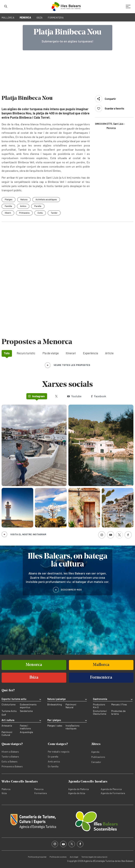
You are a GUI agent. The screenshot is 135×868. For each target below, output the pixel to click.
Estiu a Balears (9, 761)
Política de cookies (58, 857)
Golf (4, 715)
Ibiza (4, 793)
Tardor (54, 213)
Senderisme (26, 711)
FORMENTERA (56, 18)
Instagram (36, 396)
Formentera (41, 793)
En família (53, 766)
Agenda (95, 752)
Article (109, 353)
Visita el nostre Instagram (28, 534)
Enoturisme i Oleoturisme (100, 712)
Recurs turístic (26, 353)
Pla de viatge (51, 353)
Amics (23, 206)
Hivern (8, 213)
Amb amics (54, 761)
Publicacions (98, 757)
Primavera (24, 213)
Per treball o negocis (59, 752)
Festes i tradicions (25, 727)
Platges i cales (55, 726)
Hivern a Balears (10, 752)
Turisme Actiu (9, 711)
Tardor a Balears (10, 757)
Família (8, 206)
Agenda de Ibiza (77, 793)
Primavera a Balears (12, 766)
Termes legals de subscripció (94, 857)
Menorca (39, 789)
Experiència (91, 353)
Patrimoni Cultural (7, 734)
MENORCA (25, 18)
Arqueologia (26, 732)
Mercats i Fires (119, 705)
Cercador (96, 762)
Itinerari (71, 353)
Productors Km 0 (99, 706)
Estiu (40, 213)
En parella (53, 757)
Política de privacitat (37, 857)
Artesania (7, 726)
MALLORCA (8, 18)
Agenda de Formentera (113, 793)
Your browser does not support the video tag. (67, 55)
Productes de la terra (118, 712)
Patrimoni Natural (71, 706)
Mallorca (6, 789)
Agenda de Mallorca (78, 789)
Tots (7, 353)
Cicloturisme (9, 705)
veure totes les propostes (72, 365)
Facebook (99, 396)
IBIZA (39, 18)
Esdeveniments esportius (28, 706)
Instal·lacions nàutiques (73, 727)
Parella (38, 206)
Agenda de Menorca (111, 789)
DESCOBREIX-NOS (71, 590)
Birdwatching (54, 705)
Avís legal (74, 857)
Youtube (74, 396)
